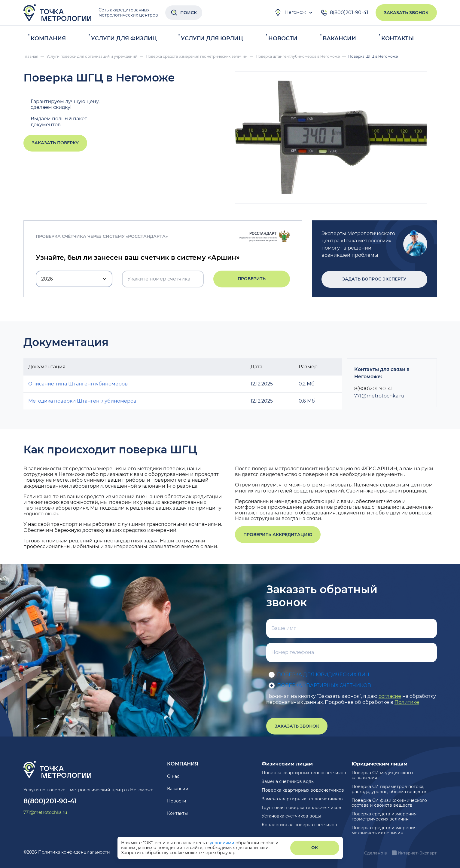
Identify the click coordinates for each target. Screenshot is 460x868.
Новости (283, 38)
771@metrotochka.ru (379, 396)
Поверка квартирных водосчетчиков (303, 790)
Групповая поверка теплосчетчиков (302, 808)
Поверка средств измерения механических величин (384, 830)
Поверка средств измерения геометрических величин (384, 816)
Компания (48, 38)
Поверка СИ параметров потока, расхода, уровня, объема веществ (389, 789)
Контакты (398, 38)
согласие (390, 696)
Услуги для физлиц (124, 38)
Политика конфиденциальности (74, 852)
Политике (407, 702)
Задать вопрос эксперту (374, 279)
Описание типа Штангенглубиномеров (78, 384)
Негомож (290, 13)
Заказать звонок (406, 13)
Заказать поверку (55, 143)
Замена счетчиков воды (288, 781)
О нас (173, 776)
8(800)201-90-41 (344, 13)
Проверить (252, 279)
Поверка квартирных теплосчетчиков (304, 773)
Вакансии (339, 38)
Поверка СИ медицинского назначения (382, 775)
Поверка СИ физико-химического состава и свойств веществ (389, 803)
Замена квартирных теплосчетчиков (302, 799)
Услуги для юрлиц (212, 38)
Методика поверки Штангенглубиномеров (82, 401)
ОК (315, 848)
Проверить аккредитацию (278, 535)
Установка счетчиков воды (291, 816)
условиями (223, 843)
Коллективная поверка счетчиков (299, 825)
